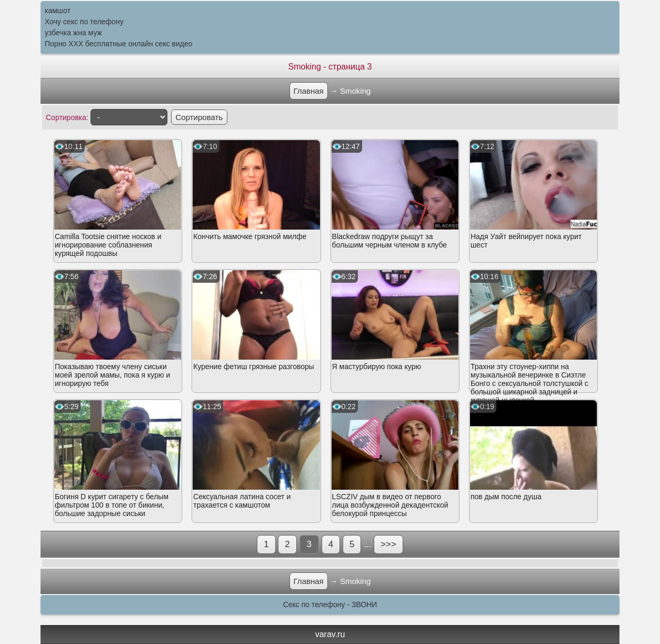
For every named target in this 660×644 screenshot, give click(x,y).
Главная (309, 91)
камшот (58, 11)
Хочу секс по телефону (84, 22)
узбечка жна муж (73, 33)
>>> (388, 544)
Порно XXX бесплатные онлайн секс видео (119, 44)
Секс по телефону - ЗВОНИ (330, 605)
